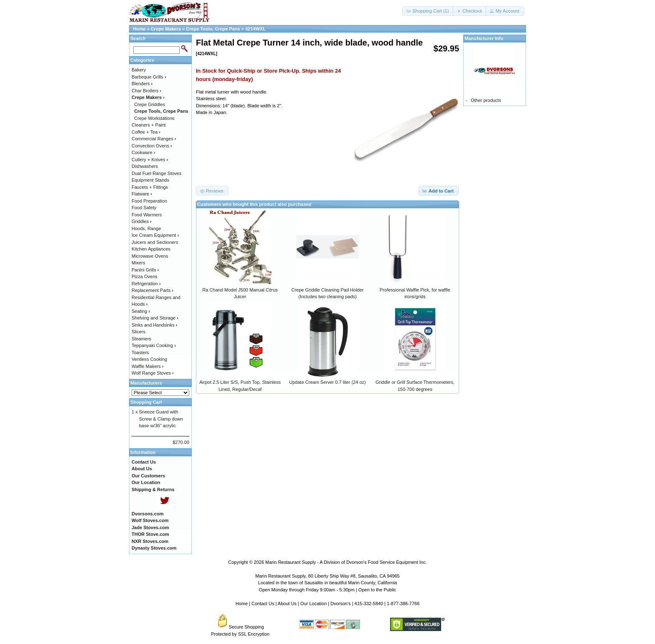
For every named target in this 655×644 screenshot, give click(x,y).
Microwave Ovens (150, 256)
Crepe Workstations (154, 118)
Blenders (142, 84)
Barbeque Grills (149, 77)
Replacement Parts (152, 290)
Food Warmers (147, 215)
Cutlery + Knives (150, 160)
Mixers (138, 263)
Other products (486, 100)
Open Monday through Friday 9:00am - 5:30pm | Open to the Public (328, 590)
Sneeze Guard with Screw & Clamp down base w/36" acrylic (161, 419)
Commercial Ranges (154, 139)
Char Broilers (146, 91)
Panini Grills (145, 270)
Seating (141, 311)
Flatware (142, 194)
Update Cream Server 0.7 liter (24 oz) (327, 382)
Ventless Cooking (149, 359)
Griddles (142, 221)
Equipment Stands (150, 180)
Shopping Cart (146, 402)
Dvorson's (341, 603)
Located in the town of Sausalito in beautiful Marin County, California (327, 583)
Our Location (314, 603)
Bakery (139, 70)
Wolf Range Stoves (153, 373)
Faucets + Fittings (150, 187)
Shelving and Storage (155, 318)
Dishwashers (145, 166)
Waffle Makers (147, 366)
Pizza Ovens (145, 276)
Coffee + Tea (146, 132)
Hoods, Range (146, 228)
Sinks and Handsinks (154, 325)
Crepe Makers (166, 29)
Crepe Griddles (150, 104)
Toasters (140, 352)
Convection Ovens (152, 146)
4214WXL (255, 29)
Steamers (141, 339)
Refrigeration (146, 284)
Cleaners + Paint (149, 125)
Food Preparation (149, 201)
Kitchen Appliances (151, 249)
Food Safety (144, 208)
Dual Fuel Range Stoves (156, 173)
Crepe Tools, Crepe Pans (213, 29)
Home (139, 29)
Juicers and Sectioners (155, 242)
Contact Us (263, 603)
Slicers (138, 332)
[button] (428, 11)
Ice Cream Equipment (155, 235)
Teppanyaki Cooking (154, 345)
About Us (287, 603)
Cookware (143, 152)
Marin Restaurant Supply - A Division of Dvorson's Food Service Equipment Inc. (346, 562)
